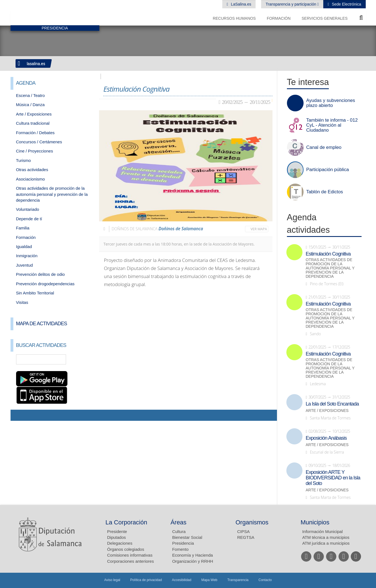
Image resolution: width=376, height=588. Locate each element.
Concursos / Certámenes (39, 142)
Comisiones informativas (130, 555)
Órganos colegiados (126, 549)
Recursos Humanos (234, 18)
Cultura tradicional (33, 123)
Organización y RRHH (193, 561)
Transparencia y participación (291, 4)
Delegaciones (120, 543)
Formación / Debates (35, 133)
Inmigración (27, 256)
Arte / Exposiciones (34, 114)
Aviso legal (112, 580)
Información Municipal (322, 531)
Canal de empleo (324, 147)
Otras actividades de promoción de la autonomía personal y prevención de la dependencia (52, 194)
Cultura (179, 531)
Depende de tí (29, 219)
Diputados (117, 537)
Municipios (315, 522)
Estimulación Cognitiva (328, 254)
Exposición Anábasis (326, 438)
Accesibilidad (181, 580)
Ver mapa (259, 229)
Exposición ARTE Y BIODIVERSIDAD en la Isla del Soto (333, 478)
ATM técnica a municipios (326, 537)
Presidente (117, 531)
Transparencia (238, 580)
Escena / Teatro (31, 95)
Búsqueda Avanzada (87, 359)
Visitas (22, 302)
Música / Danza (30, 105)
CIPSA (243, 531)
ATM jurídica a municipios (326, 543)
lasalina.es (36, 64)
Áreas (178, 522)
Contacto (265, 580)
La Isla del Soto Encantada (332, 404)
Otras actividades (32, 170)
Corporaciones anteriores (130, 561)
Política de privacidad (146, 580)
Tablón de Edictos (325, 192)
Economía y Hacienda (192, 555)
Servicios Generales (325, 18)
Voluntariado (28, 209)
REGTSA (246, 537)
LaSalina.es (240, 4)
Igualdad (24, 247)
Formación (279, 18)
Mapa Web (209, 580)
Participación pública (328, 170)
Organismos (252, 522)
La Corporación (126, 522)
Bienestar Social (187, 537)
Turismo (24, 160)
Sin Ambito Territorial (35, 293)
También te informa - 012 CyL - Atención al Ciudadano (332, 125)
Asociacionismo (31, 179)
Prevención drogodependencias (45, 284)
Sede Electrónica (346, 4)
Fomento (180, 549)
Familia (23, 228)
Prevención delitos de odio (41, 274)
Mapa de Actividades (42, 324)
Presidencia (183, 543)
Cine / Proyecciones (35, 151)
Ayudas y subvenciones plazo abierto (331, 103)
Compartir (17, 415)
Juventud (25, 265)
